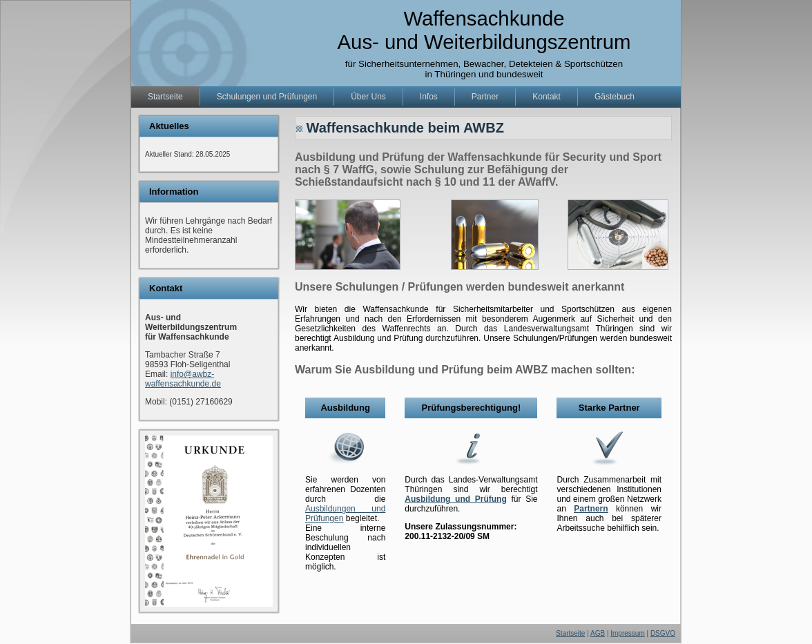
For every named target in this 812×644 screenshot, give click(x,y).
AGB (598, 633)
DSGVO (663, 633)
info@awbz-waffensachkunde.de (183, 379)
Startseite (570, 633)
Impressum (627, 633)
